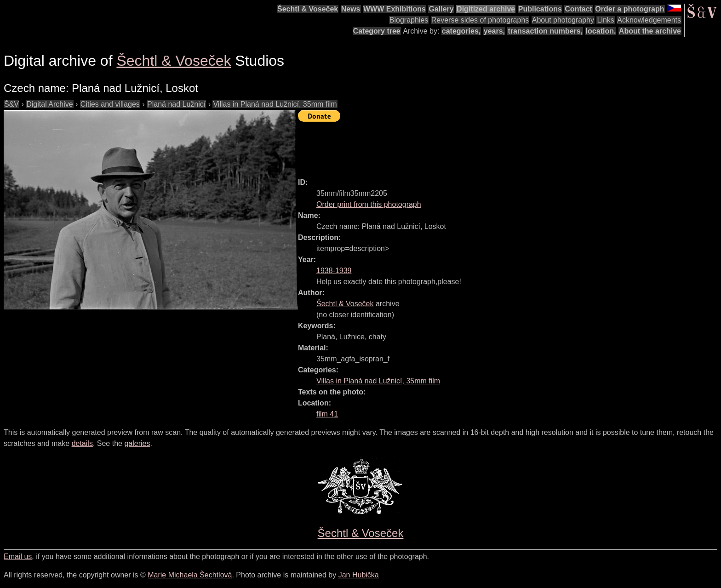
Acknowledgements (649, 20)
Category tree (377, 31)
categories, (461, 31)
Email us (18, 557)
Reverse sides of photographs (480, 20)
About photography (563, 20)
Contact (578, 9)
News (351, 9)
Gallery (441, 9)
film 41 (327, 414)
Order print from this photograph (369, 204)
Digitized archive (486, 9)
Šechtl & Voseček (308, 9)
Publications (540, 9)
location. (601, 31)
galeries (137, 443)
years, (494, 31)
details (82, 443)
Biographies (409, 20)
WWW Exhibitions (395, 9)
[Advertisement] (465, 146)
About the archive (650, 31)
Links (605, 20)
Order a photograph (629, 9)
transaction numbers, (545, 31)
